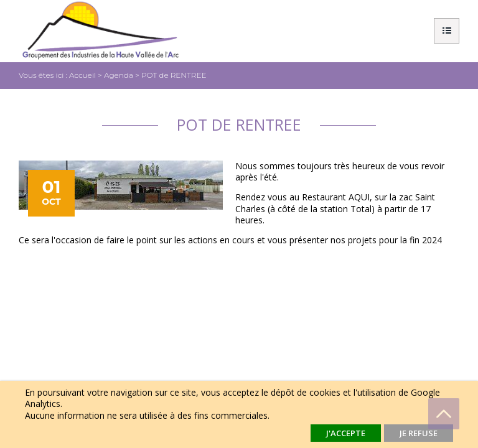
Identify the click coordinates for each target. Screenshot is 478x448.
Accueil (82, 75)
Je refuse (419, 433)
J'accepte (346, 433)
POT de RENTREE (174, 75)
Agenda (119, 75)
